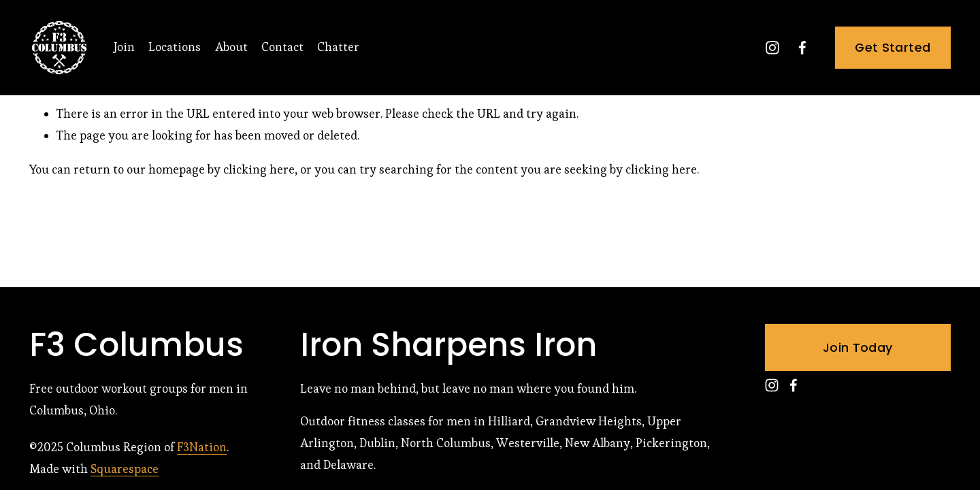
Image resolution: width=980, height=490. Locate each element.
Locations (175, 47)
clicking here (259, 169)
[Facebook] (802, 48)
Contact (282, 47)
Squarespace (125, 469)
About (231, 47)
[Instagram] (772, 48)
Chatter (338, 47)
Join (124, 47)
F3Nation (202, 447)
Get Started (893, 47)
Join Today (858, 347)
